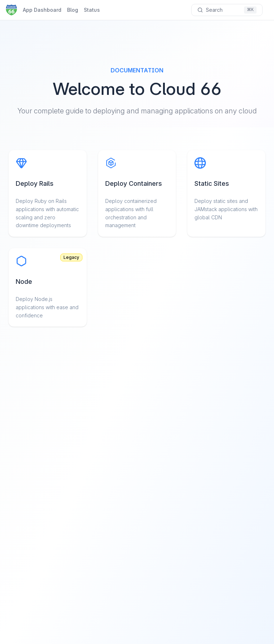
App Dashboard (42, 10)
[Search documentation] (227, 10)
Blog (73, 10)
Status (92, 10)
